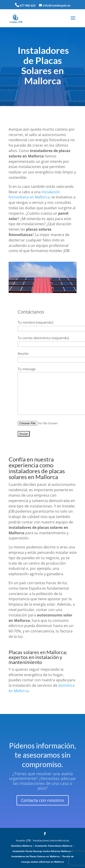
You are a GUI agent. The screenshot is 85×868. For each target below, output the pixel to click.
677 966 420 (28, 5)
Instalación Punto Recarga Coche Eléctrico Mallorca (42, 851)
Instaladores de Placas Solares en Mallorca (35, 856)
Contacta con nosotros (42, 800)
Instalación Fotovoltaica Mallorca (53, 846)
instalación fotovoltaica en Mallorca (34, 195)
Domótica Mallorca (22, 846)
